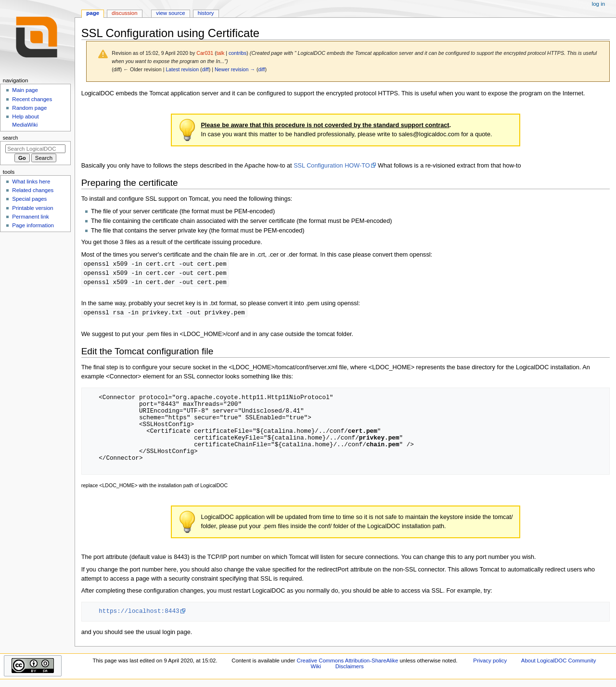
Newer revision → (235, 69)
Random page (29, 108)
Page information (33, 225)
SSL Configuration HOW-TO (332, 166)
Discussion (124, 13)
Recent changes (32, 99)
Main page (25, 90)
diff (205, 69)
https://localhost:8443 (139, 613)
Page (93, 13)
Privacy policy (490, 662)
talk (221, 53)
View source (170, 13)
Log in (598, 4)
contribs (237, 53)
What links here (31, 181)
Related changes (33, 190)
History (206, 13)
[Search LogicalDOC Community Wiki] (35, 149)
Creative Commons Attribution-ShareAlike (347, 662)
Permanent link (30, 217)
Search (11, 138)
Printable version (32, 208)
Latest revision (182, 69)
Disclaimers (350, 668)
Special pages (29, 199)
